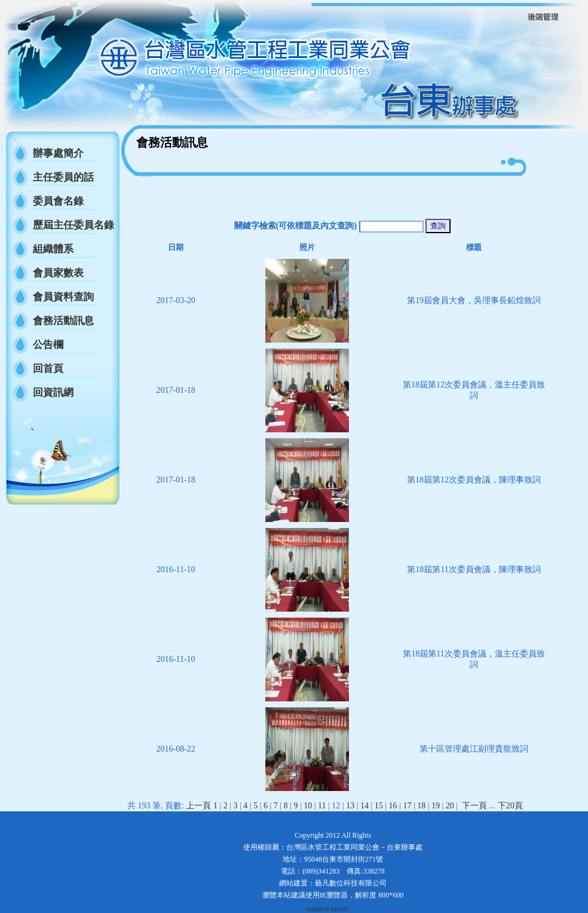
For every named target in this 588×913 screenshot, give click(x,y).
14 (365, 806)
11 (322, 806)
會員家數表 (58, 273)
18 (421, 806)
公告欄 (48, 345)
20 (450, 806)
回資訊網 (53, 393)
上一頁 (198, 806)
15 (379, 806)
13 (350, 806)
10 (308, 806)
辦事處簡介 (58, 153)
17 (407, 806)
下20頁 (510, 806)
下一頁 (474, 806)
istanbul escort (327, 909)
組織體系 (53, 249)
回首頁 (48, 369)
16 (393, 806)
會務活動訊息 (63, 321)
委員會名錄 (58, 201)
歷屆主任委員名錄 (73, 225)
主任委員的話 (63, 177)
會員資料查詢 (63, 297)
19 (436, 806)
